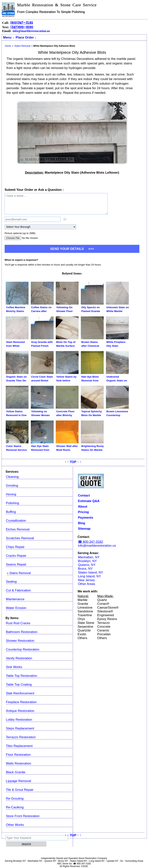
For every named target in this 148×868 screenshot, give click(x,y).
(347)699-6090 (22, 27)
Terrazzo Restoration (21, 737)
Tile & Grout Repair (20, 790)
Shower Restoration (20, 641)
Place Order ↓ (26, 37)
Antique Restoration (20, 711)
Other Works (15, 825)
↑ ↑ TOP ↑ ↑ (73, 462)
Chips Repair (15, 547)
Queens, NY (87, 565)
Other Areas (87, 584)
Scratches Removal (20, 538)
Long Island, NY (90, 576)
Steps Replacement (20, 728)
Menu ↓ (9, 37)
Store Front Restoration (23, 816)
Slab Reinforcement (20, 693)
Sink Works (14, 667)
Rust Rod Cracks (18, 623)
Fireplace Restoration (21, 702)
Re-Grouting (15, 799)
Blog (82, 523)
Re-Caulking (15, 807)
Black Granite (16, 772)
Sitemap (84, 529)
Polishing (12, 503)
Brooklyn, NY (87, 561)
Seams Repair (16, 564)
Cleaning (12, 477)
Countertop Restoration (23, 649)
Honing (11, 494)
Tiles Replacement (19, 746)
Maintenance (15, 599)
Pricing (84, 512)
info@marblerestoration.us (31, 31)
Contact (84, 495)
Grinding (12, 486)
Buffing (11, 512)
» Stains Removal (19, 573)
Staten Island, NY (91, 572)
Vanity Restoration (19, 658)
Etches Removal (18, 529)
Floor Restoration (18, 755)
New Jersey (86, 580)
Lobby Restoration (19, 720)
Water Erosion (16, 608)
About (83, 507)
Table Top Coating (19, 685)
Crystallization (16, 521)
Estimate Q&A (89, 501)
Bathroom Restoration (22, 632)
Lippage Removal (18, 781)
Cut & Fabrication (18, 590)
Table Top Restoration (21, 676)
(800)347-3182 (21, 23)
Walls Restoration (19, 763)
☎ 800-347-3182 (91, 542)
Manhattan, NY (89, 557)
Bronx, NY (85, 569)
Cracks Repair (16, 556)
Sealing (11, 582)
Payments (86, 518)
